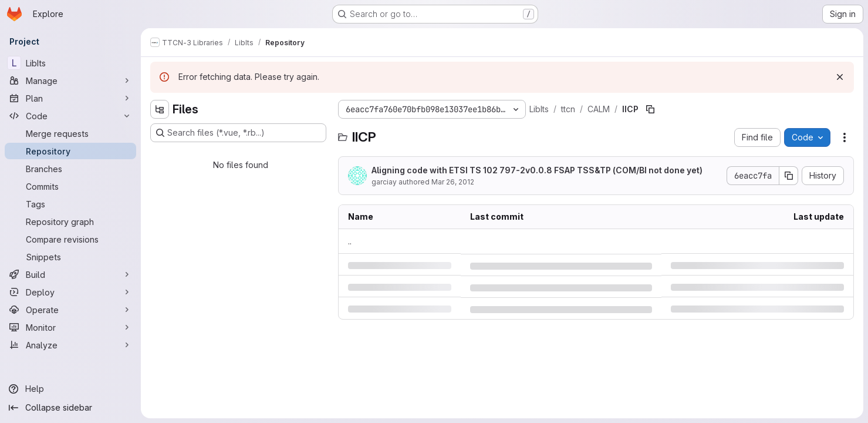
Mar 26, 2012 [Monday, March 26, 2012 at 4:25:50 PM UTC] (453, 182)
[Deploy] (70, 292)
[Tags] (70, 204)
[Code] (70, 116)
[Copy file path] (650, 109)
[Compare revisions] (70, 239)
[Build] (70, 274)
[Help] (70, 389)
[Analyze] (70, 345)
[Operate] (70, 310)
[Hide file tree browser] (160, 109)
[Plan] (70, 98)
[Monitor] (70, 327)
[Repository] (70, 151)
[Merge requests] (70, 133)
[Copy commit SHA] (789, 176)
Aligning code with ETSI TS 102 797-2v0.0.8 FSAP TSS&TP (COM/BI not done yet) (537, 170)
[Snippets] (70, 257)
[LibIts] (70, 63)
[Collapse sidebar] (70, 408)
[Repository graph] (70, 221)
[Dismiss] (840, 77)
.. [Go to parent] (350, 241)
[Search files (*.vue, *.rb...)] (238, 133)
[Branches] (70, 169)
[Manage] (70, 80)
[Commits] (70, 186)
